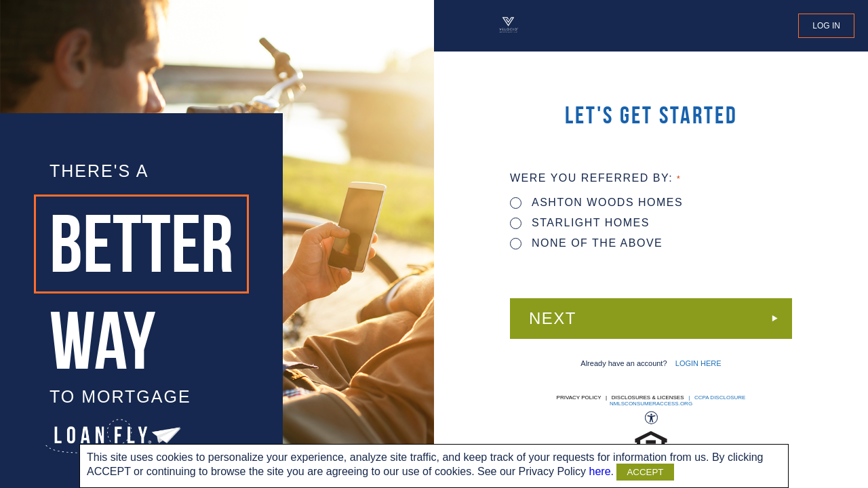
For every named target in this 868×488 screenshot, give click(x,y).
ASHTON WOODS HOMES (596, 202)
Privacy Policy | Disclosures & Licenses (620, 398)
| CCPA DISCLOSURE (716, 398)
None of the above (586, 243)
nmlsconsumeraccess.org (651, 404)
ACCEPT (645, 472)
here (600, 471)
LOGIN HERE (698, 363)
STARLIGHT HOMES (580, 223)
